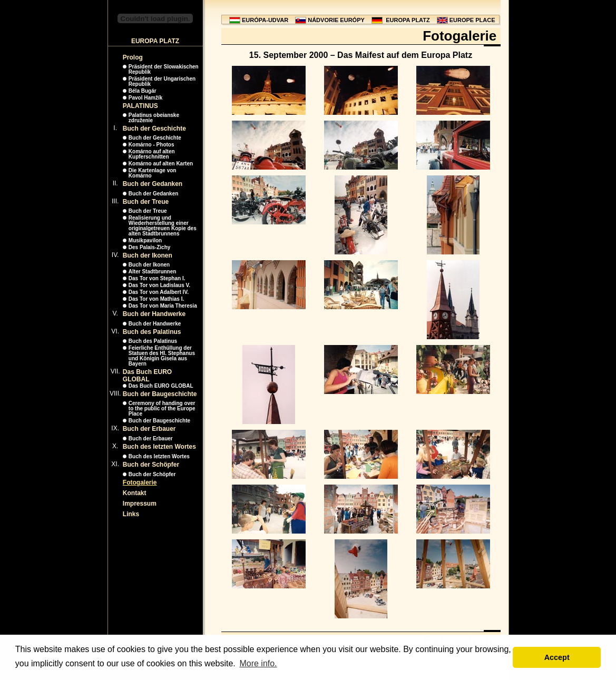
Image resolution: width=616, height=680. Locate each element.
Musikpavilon (145, 240)
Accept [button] (557, 657)
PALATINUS (140, 106)
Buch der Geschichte (154, 129)
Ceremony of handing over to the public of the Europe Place (162, 408)
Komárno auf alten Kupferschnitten (152, 154)
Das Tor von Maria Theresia (163, 306)
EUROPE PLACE (472, 20)
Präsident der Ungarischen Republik (162, 81)
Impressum (140, 504)
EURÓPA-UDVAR (265, 20)
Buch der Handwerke (154, 314)
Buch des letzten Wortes (159, 447)
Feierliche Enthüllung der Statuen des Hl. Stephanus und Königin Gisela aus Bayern (162, 356)
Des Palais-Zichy (149, 247)
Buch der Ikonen (148, 255)
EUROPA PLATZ (408, 20)
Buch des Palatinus (152, 332)
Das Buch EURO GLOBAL (147, 376)
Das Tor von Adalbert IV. (159, 292)
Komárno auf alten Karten (161, 164)
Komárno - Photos (151, 145)
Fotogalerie (140, 482)
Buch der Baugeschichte (160, 394)
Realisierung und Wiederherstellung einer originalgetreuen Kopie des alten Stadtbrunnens (163, 226)
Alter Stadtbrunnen (153, 272)
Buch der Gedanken (153, 184)
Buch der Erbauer (149, 429)
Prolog (133, 57)
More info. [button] (258, 663)
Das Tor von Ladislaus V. (159, 285)
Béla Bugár (143, 91)
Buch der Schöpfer (151, 465)
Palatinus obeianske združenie (154, 118)
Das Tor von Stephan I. (157, 278)
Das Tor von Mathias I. (156, 299)
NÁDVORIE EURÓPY (336, 20)
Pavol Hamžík (145, 98)
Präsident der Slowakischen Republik (164, 69)
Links (131, 514)
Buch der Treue (146, 202)
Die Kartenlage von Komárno (153, 173)
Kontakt (135, 493)
